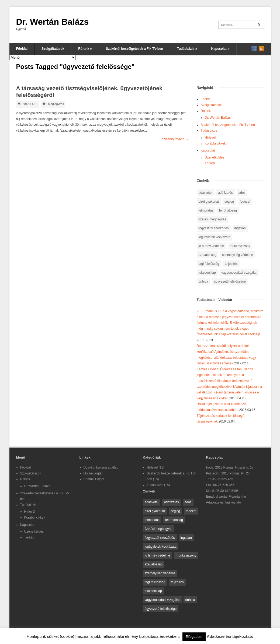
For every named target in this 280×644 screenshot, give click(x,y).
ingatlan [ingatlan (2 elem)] (240, 228)
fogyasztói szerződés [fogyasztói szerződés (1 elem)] (214, 228)
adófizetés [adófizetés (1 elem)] (225, 193)
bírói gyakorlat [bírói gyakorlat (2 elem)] (209, 202)
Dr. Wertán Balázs (53, 22)
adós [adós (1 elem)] (242, 193)
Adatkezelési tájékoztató (224, 502)
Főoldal (22, 49)
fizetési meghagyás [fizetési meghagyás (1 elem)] (212, 219)
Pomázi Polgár (94, 479)
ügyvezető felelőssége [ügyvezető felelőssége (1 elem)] (230, 281)
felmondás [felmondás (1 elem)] (206, 210)
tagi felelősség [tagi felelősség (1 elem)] (209, 264)
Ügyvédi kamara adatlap (101, 467)
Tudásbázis (187, 49)
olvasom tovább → (175, 139)
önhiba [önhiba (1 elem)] (203, 281)
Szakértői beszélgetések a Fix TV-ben (134, 49)
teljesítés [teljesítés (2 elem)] (231, 264)
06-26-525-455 (223, 479)
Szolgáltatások (53, 49)
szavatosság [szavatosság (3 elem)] (208, 255)
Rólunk (85, 49)
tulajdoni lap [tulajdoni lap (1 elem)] (207, 273)
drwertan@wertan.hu (231, 497)
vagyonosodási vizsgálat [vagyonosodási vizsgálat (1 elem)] (239, 273)
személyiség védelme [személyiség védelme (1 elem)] (238, 255)
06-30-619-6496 (227, 491)
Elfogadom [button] (194, 637)
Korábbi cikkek (215, 143)
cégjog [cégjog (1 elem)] (229, 202)
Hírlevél (210, 138)
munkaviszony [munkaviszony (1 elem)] (240, 246)
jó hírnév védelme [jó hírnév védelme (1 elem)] (211, 246)
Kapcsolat (220, 49)
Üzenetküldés (215, 157)
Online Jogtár (93, 473)
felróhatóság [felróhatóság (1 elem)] (228, 210)
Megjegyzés (56, 104)
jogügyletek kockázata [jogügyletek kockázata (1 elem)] (215, 237)
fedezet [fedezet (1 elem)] (245, 202)
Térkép (210, 163)
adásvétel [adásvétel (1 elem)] (205, 193)
